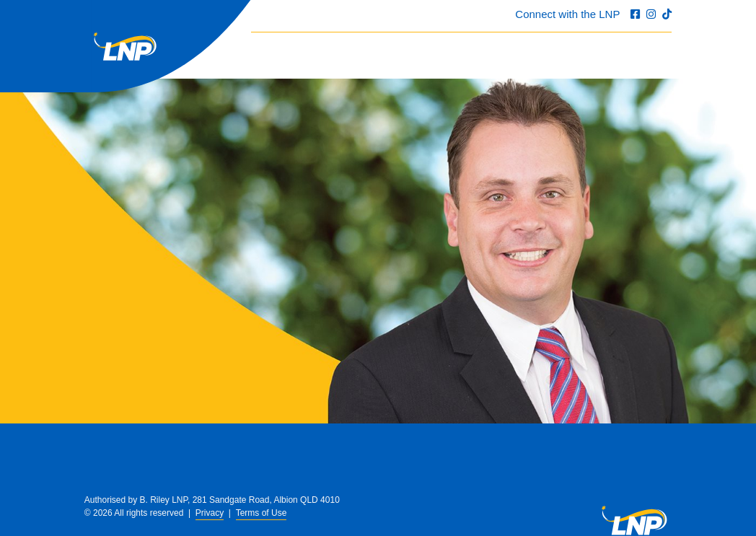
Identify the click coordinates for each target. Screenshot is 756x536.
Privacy (210, 513)
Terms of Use (261, 513)
